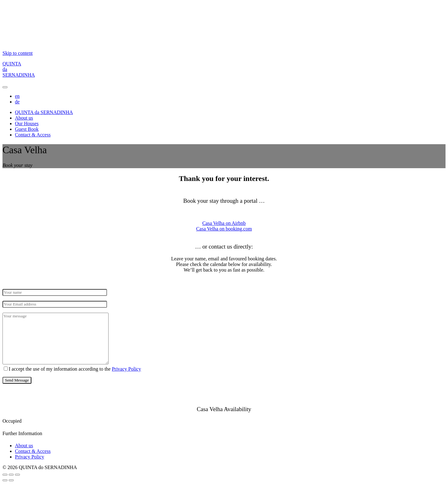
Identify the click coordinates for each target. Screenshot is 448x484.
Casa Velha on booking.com (224, 229)
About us (24, 118)
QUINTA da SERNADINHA (44, 112)
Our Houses (27, 123)
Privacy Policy (126, 369)
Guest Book (27, 129)
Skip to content (18, 53)
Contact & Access (33, 135)
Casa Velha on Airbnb (224, 223)
